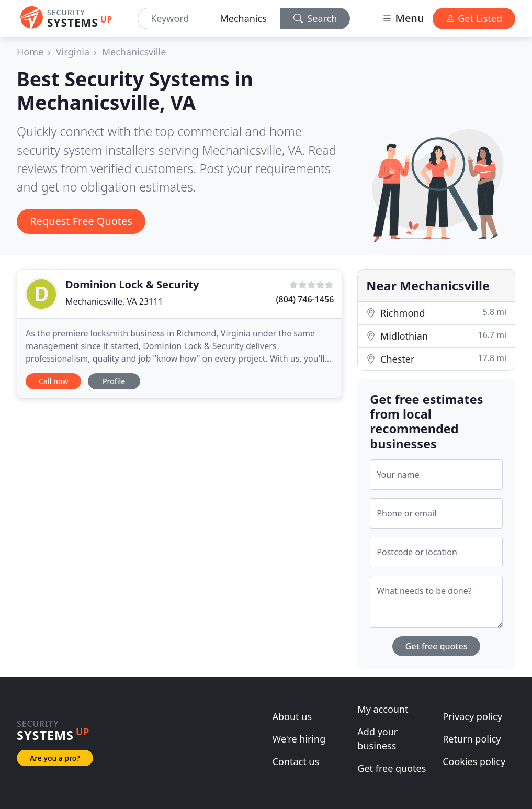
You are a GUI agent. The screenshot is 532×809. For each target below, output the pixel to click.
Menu (403, 18)
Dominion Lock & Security (132, 284)
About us (292, 716)
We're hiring (299, 739)
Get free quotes (437, 646)
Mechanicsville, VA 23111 (114, 301)
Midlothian (436, 336)
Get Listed (474, 18)
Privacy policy (472, 716)
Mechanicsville (134, 52)
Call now (53, 381)
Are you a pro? (55, 758)
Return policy (472, 739)
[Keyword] (174, 19)
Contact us (296, 761)
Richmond (436, 313)
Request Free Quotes (81, 221)
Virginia (73, 52)
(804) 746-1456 (305, 299)
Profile (114, 381)
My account (383, 709)
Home (30, 52)
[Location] (246, 19)
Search (315, 18)
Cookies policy (474, 761)
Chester (436, 359)
